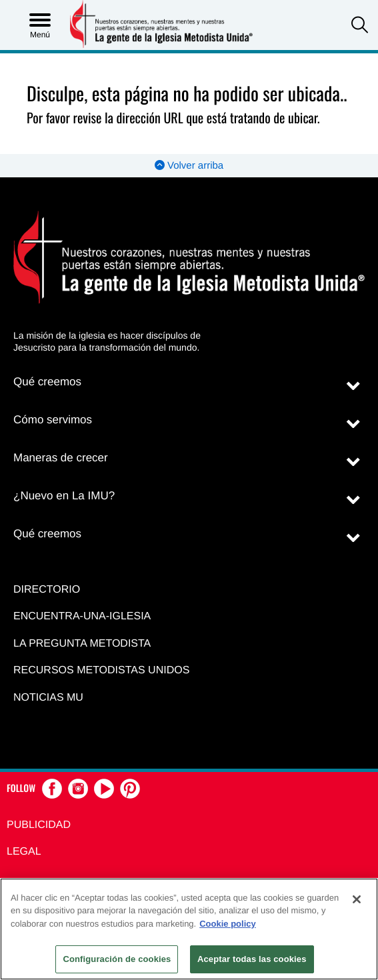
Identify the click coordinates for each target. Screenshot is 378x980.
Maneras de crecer (61, 458)
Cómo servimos (53, 420)
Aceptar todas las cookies (252, 959)
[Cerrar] (357, 899)
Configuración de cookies (117, 959)
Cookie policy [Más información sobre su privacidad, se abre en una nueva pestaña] (228, 924)
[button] (360, 26)
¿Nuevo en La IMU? (64, 496)
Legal (24, 852)
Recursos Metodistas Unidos (101, 670)
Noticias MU (48, 698)
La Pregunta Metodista (82, 644)
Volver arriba (189, 166)
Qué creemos (47, 382)
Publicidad (39, 825)
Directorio (47, 590)
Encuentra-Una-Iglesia (82, 616)
